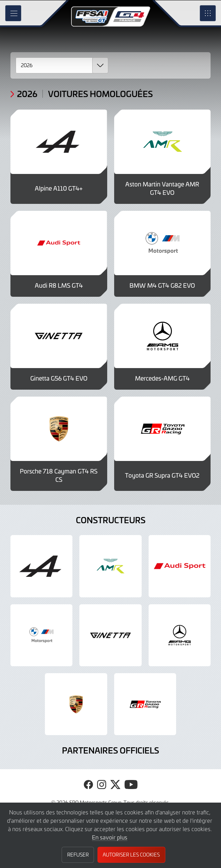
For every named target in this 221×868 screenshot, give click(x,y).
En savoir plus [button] (110, 837)
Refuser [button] (78, 855)
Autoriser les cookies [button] (131, 855)
